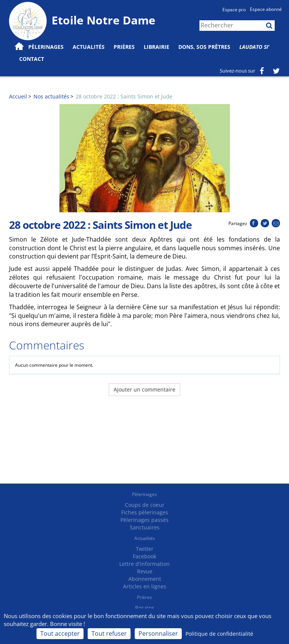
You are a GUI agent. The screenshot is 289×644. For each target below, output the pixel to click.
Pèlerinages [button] (46, 47)
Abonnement (145, 579)
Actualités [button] (89, 47)
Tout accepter (60, 633)
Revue (145, 571)
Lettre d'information (144, 564)
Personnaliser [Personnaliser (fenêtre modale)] (158, 633)
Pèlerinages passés (144, 520)
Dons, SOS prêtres (204, 47)
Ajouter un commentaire (144, 389)
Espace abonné (266, 9)
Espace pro (234, 10)
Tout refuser (109, 633)
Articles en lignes (145, 586)
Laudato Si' (254, 47)
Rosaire (144, 608)
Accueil (18, 96)
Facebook (144, 556)
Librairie (157, 47)
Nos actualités (51, 96)
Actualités (145, 538)
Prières (124, 47)
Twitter (145, 549)
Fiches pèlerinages (145, 512)
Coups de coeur (145, 505)
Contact (32, 59)
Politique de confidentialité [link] (219, 634)
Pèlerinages (144, 494)
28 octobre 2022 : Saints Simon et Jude (124, 96)
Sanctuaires (145, 527)
